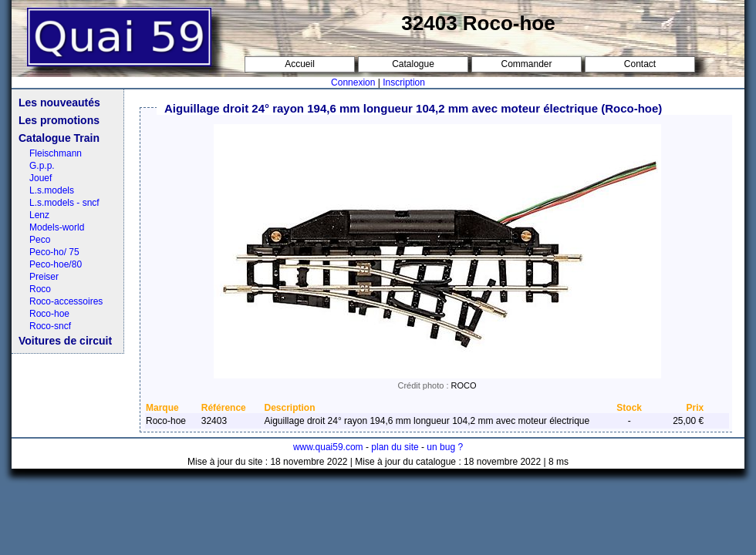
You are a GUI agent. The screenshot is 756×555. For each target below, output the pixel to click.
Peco (40, 240)
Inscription (404, 82)
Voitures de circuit (65, 341)
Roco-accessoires (66, 301)
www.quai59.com (328, 447)
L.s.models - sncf (64, 203)
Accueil (300, 64)
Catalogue (413, 64)
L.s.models (52, 190)
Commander (526, 64)
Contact (640, 64)
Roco (40, 289)
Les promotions (59, 120)
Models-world (57, 227)
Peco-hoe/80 (56, 264)
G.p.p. (42, 166)
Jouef (40, 178)
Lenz (39, 215)
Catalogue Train (59, 138)
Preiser (44, 277)
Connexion (353, 82)
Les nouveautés (59, 103)
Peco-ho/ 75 (54, 252)
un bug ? (445, 447)
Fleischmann (56, 153)
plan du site (395, 447)
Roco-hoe (49, 314)
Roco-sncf (50, 326)
